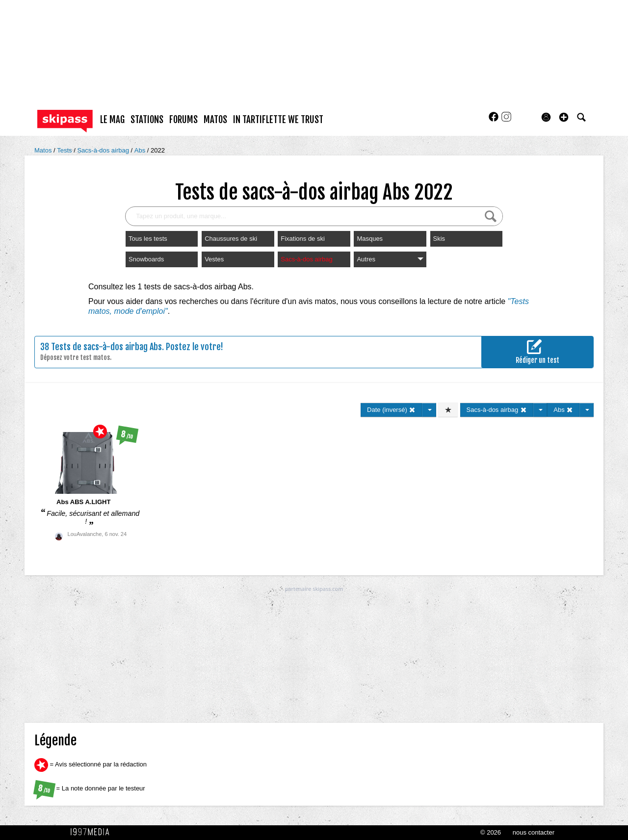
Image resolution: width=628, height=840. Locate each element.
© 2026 (491, 832)
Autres (390, 259)
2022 (158, 150)
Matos (44, 150)
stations (147, 120)
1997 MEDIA (93, 832)
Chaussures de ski (231, 239)
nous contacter (534, 832)
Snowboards (146, 259)
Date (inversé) (391, 410)
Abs (141, 150)
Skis (439, 239)
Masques (370, 239)
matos (215, 120)
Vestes (214, 259)
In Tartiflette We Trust (278, 120)
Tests (65, 150)
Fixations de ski (303, 239)
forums (183, 120)
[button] (564, 117)
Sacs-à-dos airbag (104, 150)
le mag (112, 120)
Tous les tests (148, 239)
